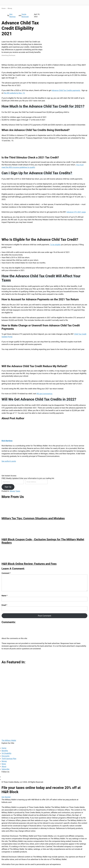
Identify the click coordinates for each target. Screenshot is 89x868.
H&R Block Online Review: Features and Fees (29, 564)
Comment (6, 573)
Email (4, 605)
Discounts (5, 756)
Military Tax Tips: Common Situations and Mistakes (33, 518)
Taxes (18, 491)
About (4, 766)
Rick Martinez (13, 15)
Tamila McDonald (25, 15)
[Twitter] (2, 779)
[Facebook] (2, 777)
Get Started (6, 797)
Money (10, 8)
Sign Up (8, 487)
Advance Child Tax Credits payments (66, 90)
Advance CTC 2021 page (76, 212)
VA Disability (6, 753)
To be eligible (55, 245)
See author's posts (9, 461)
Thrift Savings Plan (9, 759)
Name (4, 596)
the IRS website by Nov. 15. (15, 93)
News (4, 764)
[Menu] (87, 3)
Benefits (5, 751)
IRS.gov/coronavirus (44, 394)
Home (4, 8)
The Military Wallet (9, 3)
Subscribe (5, 769)
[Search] (82, 3)
